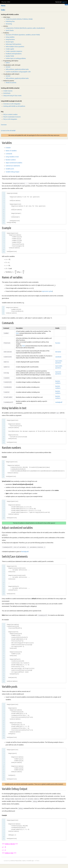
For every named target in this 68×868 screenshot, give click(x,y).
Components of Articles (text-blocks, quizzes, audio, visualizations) (25, 28)
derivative (58, 352)
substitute (58, 357)
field (17, 333)
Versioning (9, 24)
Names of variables (11, 151)
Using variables (10, 37)
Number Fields (10, 56)
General (8, 67)
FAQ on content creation (10, 114)
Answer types (10, 42)
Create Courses (8, 91)
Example (8, 148)
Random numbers (11, 160)
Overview (4, 125)
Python (8, 63)
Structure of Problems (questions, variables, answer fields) (23, 35)
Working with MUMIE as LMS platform (14, 106)
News (3, 6)
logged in (64, 2)
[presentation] (8, 259)
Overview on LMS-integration (12, 104)
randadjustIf (59, 402)
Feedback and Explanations (14, 54)
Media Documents (11, 83)
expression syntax (47, 291)
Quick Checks (10, 30)
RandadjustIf (25, 552)
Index (3, 10)
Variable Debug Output (12, 172)
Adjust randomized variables (14, 163)
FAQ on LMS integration (10, 119)
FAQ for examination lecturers (12, 117)
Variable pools (10, 169)
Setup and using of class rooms (12, 96)
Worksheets (7, 93)
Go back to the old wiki (7, 131)
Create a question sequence (14, 51)
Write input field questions (13, 44)
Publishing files (10, 21)
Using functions (10, 39)
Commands (9, 154)
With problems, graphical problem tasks (17, 69)
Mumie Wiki (6, 2)
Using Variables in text (12, 157)
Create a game (10, 49)
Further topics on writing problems (16, 58)
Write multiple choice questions (15, 47)
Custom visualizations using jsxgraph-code (18, 72)
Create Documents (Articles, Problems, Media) (19, 19)
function (58, 343)
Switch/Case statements (13, 166)
